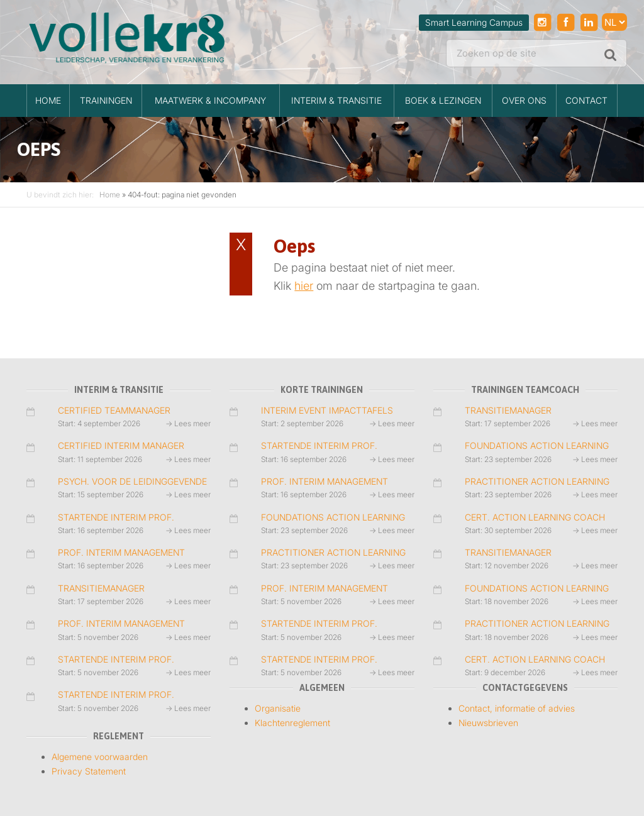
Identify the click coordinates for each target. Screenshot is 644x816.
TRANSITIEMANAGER (101, 588)
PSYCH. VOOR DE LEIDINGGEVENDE (132, 481)
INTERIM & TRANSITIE (336, 100)
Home (110, 195)
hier (304, 286)
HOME (48, 100)
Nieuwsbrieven (488, 723)
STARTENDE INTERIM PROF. (116, 517)
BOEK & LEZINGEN (443, 100)
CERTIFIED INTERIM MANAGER (121, 445)
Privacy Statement (89, 771)
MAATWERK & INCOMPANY (210, 100)
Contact (586, 100)
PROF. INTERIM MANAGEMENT (121, 552)
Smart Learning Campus (474, 22)
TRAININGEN (106, 100)
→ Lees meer (188, 423)
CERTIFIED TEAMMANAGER (114, 410)
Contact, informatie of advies (517, 708)
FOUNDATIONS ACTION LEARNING (333, 517)
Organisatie (278, 708)
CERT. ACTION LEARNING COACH (535, 517)
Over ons (524, 100)
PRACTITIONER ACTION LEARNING (333, 552)
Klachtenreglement (292, 723)
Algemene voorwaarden (100, 757)
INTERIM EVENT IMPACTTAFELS (327, 410)
